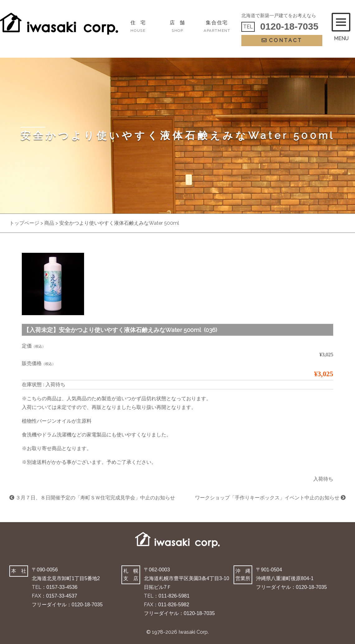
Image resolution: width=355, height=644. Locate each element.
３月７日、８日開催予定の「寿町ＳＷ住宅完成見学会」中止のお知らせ (92, 498)
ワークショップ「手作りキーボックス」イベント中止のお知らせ (270, 498)
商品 (49, 223)
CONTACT (282, 40)
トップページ (24, 223)
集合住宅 (217, 26)
